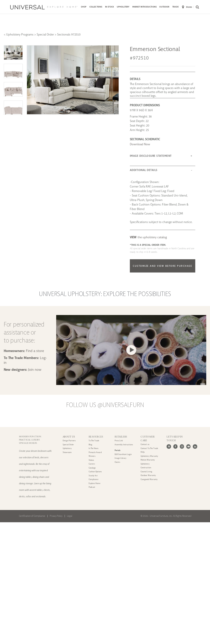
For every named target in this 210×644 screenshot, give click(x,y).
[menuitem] (84, 7)
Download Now (140, 144)
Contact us (145, 444)
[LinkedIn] (195, 446)
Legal (70, 516)
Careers (92, 464)
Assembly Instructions (124, 444)
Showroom (67, 452)
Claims (117, 462)
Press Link (119, 440)
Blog (90, 444)
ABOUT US (69, 437)
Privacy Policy (56, 516)
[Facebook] (175, 446)
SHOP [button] (84, 7)
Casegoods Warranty (149, 479)
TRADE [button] (175, 7)
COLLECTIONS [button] (96, 7)
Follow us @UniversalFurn (105, 405)
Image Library (120, 458)
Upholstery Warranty (149, 456)
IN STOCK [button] (109, 7)
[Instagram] (182, 446)
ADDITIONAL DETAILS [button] (144, 170)
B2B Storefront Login (123, 454)
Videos (91, 460)
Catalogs (92, 468)
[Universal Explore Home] (44, 7)
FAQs (143, 452)
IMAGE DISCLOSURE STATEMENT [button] (151, 156)
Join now (35, 369)
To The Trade (94, 440)
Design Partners (69, 440)
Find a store (35, 351)
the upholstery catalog (148, 237)
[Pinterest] (169, 446)
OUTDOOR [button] (164, 7)
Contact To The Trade (149, 448)
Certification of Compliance (32, 516)
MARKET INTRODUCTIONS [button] (144, 7)
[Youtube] (188, 446)
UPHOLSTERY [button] (123, 7)
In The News (94, 448)
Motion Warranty (148, 460)
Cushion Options (95, 471)
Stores (187, 7)
